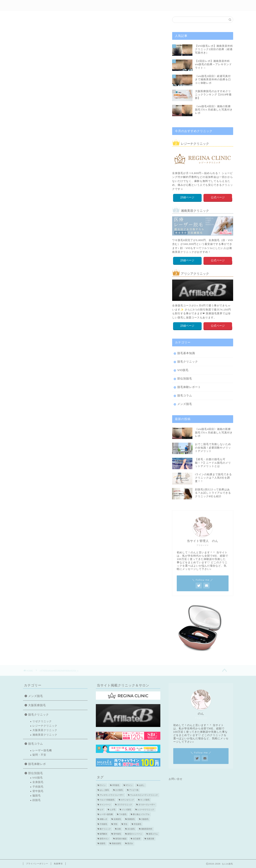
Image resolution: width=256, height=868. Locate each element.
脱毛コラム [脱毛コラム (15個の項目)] (153, 834)
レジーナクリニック (45, 726)
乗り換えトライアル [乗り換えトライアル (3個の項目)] (141, 814)
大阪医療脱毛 (37, 705)
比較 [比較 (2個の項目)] (119, 829)
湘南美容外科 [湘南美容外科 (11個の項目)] (147, 829)
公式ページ (218, 197)
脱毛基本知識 (186, 353)
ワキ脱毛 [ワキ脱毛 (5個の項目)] (123, 814)
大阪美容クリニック (45, 730)
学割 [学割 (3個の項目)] (115, 824)
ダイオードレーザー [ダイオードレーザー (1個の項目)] (147, 805)
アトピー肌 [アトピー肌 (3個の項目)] (134, 790)
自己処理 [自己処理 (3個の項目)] (137, 839)
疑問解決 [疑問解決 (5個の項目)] (103, 834)
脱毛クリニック (188, 362)
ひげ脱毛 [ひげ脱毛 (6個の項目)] (119, 790)
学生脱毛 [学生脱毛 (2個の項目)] (137, 824)
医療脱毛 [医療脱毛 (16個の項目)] (131, 819)
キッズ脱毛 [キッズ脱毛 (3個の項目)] (145, 800)
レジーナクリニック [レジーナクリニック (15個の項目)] (146, 810)
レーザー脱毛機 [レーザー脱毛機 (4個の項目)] (106, 814)
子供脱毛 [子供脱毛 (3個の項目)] (103, 824)
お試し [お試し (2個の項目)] (142, 785)
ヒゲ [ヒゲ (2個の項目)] (102, 810)
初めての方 (84, 6)
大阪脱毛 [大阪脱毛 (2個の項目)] (145, 819)
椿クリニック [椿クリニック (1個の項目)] (105, 829)
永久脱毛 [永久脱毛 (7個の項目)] (131, 829)
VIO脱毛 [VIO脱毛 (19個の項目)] (116, 785)
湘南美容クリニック (45, 735)
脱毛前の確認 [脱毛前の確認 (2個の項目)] (121, 839)
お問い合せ (176, 779)
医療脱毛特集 (203, 6)
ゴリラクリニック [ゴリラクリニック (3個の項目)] (125, 805)
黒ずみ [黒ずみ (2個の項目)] (130, 844)
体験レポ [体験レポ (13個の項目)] (103, 819)
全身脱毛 (38, 782)
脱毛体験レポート (189, 387)
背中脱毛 (38, 791)
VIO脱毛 (183, 370)
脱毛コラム (185, 395)
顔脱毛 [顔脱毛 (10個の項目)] (102, 844)
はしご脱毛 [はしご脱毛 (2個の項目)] (104, 790)
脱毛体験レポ (108, 6)
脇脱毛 (37, 796)
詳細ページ (187, 197)
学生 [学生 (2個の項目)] (126, 824)
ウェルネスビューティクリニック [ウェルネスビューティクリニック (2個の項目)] (144, 795)
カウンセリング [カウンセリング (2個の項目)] (127, 800)
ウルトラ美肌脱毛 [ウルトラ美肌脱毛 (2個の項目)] (107, 800)
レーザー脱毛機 (42, 750)
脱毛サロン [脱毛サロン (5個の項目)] (104, 839)
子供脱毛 (38, 787)
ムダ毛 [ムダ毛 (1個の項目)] (113, 810)
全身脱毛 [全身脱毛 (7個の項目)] (117, 819)
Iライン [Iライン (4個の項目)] (103, 785)
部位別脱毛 (133, 6)
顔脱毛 (37, 800)
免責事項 (58, 864)
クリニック (156, 6)
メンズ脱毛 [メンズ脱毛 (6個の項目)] (126, 810)
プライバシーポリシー (37, 864)
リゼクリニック (42, 721)
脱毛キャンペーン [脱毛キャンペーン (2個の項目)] (135, 834)
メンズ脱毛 (179, 6)
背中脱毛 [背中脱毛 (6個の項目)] (117, 834)
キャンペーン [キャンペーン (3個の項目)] (105, 805)
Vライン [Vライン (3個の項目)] (129, 785)
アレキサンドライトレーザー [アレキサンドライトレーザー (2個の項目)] (112, 795)
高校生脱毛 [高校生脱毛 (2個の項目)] (116, 844)
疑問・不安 (39, 755)
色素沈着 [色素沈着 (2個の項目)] (150, 839)
